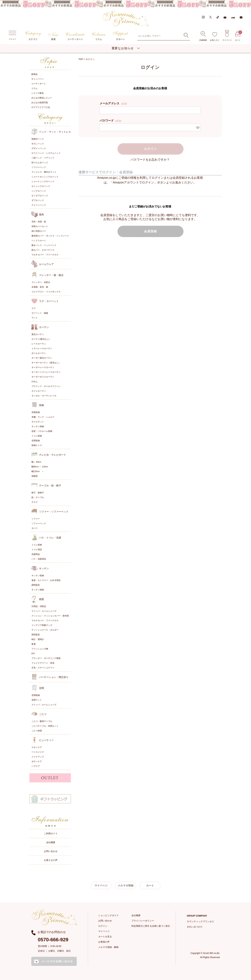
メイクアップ (38, 756)
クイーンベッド (39, 205)
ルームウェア (46, 264)
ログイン (103, 926)
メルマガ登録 (126, 885)
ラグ (34, 308)
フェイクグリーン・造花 (43, 663)
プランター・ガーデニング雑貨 (46, 658)
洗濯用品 (36, 554)
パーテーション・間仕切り (54, 677)
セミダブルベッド (40, 195)
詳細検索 (203, 36)
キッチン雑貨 (38, 589)
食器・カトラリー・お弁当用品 (46, 580)
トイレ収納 (37, 435)
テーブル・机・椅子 (50, 485)
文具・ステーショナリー (43, 667)
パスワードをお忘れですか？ (150, 159)
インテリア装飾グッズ (42, 625)
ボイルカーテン (39, 353)
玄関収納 (36, 440)
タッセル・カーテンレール (44, 395)
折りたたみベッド (40, 162)
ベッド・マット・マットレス (55, 131)
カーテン (44, 327)
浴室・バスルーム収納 (42, 431)
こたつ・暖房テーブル (42, 721)
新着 (53, 36)
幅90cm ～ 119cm (40, 466)
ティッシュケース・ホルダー (45, 629)
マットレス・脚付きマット (44, 172)
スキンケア (37, 747)
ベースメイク (38, 752)
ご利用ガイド (51, 833)
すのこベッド (38, 143)
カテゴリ (33, 36)
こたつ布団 (37, 730)
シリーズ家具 (38, 93)
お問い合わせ (51, 851)
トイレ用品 (37, 549)
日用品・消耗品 (39, 606)
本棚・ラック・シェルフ (43, 417)
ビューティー (46, 740)
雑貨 (41, 599)
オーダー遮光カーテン (42, 357)
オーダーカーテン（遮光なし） (46, 362)
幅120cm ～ (38, 471)
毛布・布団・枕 (39, 221)
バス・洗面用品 (39, 559)
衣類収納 (36, 412)
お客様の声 (104, 941)
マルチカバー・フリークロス (45, 254)
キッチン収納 (38, 426)
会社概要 (51, 842)
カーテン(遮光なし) (40, 339)
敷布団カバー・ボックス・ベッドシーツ (50, 235)
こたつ (43, 714)
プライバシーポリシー (143, 920)
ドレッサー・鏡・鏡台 (51, 275)
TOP (81, 59)
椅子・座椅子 (38, 492)
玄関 (41, 688)
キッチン (44, 568)
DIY (33, 653)
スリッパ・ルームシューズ (44, 611)
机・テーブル (38, 497)
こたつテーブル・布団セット (45, 726)
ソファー (36, 518)
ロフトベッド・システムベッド (46, 153)
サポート (121, 36)
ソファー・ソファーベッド (54, 511)
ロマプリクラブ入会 (41, 107)
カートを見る (105, 936)
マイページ (227, 35)
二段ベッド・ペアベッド (43, 157)
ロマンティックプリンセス (200, 921)
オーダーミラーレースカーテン (46, 372)
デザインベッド (39, 148)
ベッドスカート (39, 240)
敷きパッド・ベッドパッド (44, 245)
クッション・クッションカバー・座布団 (50, 615)
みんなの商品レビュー (42, 98)
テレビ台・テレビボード (53, 454)
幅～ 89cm (36, 461)
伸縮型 (35, 476)
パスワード (111, 120)
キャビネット (38, 421)
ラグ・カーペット (49, 301)
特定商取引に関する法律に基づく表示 (151, 926)
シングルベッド (39, 190)
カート (238, 36)
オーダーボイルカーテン (43, 376)
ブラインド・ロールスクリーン (46, 386)
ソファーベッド (39, 167)
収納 (41, 405)
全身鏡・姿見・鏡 (40, 287)
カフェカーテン (39, 391)
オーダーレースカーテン (43, 367)
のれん (35, 381)
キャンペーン (38, 79)
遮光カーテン (38, 334)
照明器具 (36, 634)
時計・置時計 (38, 639)
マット (35, 317)
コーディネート (75, 36)
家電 (34, 644)
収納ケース (37, 445)
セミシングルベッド (41, 186)
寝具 (41, 214)
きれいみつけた (195, 926)
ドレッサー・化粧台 (41, 282)
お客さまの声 (51, 860)
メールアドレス (113, 103)
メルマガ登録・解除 (108, 947)
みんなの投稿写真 (40, 102)
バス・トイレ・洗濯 (50, 537)
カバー (35, 528)
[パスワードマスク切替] (198, 127)
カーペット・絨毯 (40, 313)
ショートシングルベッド (43, 181)
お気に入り (215, 37)
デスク (35, 502)
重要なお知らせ (123, 48)
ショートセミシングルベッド (45, 176)
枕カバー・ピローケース (43, 250)
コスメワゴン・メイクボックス (46, 291)
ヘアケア (36, 766)
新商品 (34, 74)
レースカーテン (39, 343)
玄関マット (37, 700)
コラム (99, 36)
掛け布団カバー (39, 231)
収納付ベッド (38, 139)
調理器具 (36, 585)
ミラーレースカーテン (42, 348)
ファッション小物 (40, 648)
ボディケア (37, 761)
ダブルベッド (38, 200)
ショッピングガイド (108, 915)
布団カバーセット (40, 226)
